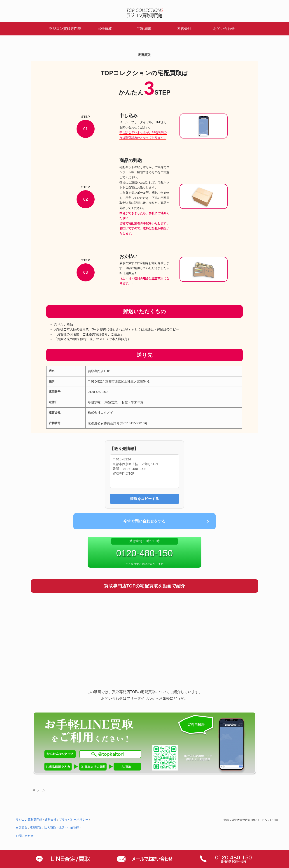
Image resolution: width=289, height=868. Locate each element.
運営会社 (51, 820)
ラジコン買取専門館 (29, 820)
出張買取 (22, 828)
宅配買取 (36, 828)
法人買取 (50, 828)
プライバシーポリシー (74, 820)
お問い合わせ (25, 836)
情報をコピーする (144, 499)
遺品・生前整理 (69, 828)
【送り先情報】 (124, 449)
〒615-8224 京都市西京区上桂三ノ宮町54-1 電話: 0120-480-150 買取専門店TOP (144, 471)
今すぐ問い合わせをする (144, 521)
